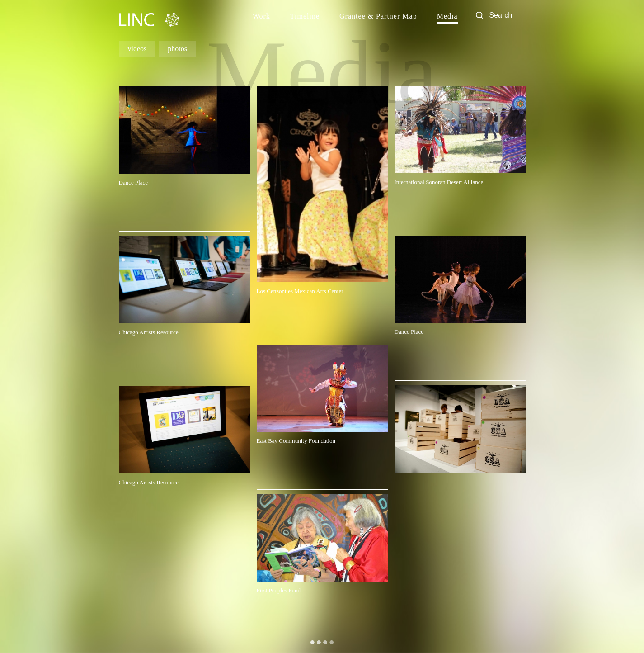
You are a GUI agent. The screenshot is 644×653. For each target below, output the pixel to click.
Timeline (305, 16)
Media (447, 16)
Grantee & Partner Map (378, 16)
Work (261, 16)
